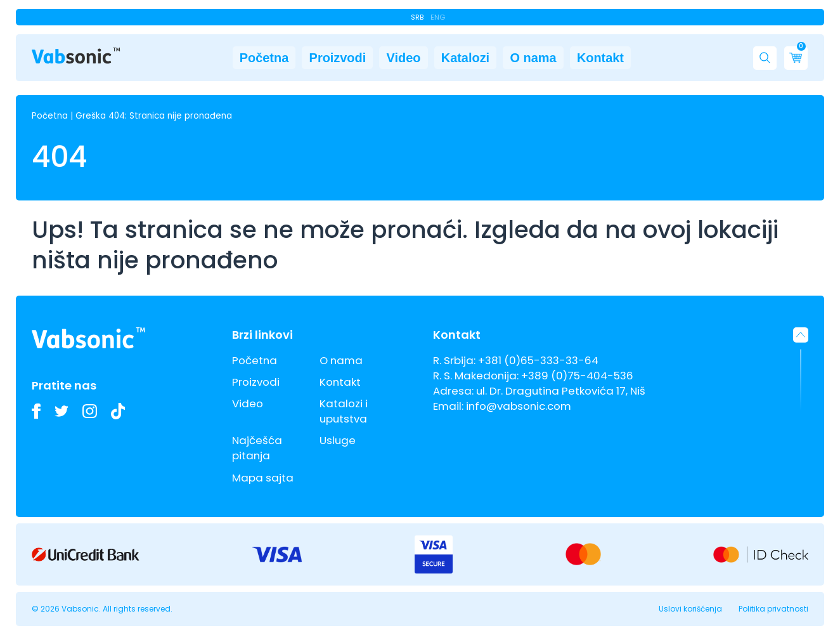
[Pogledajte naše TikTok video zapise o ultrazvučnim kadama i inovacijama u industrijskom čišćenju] (118, 411)
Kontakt (651, 61)
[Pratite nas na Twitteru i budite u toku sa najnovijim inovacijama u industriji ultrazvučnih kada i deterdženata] (61, 411)
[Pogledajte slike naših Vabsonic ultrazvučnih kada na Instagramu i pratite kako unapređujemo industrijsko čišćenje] (89, 411)
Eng (438, 17)
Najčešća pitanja (257, 448)
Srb (417, 17)
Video (391, 61)
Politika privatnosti (773, 609)
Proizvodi (305, 61)
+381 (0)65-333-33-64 (538, 360)
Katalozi (474, 61)
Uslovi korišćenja (690, 609)
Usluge (338, 440)
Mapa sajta (263, 478)
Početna (213, 61)
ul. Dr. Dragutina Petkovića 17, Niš (561, 391)
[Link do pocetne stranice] (76, 58)
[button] (765, 61)
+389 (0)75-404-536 (577, 376)
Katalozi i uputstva (344, 411)
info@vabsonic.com (519, 406)
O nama (563, 61)
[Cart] (796, 61)
